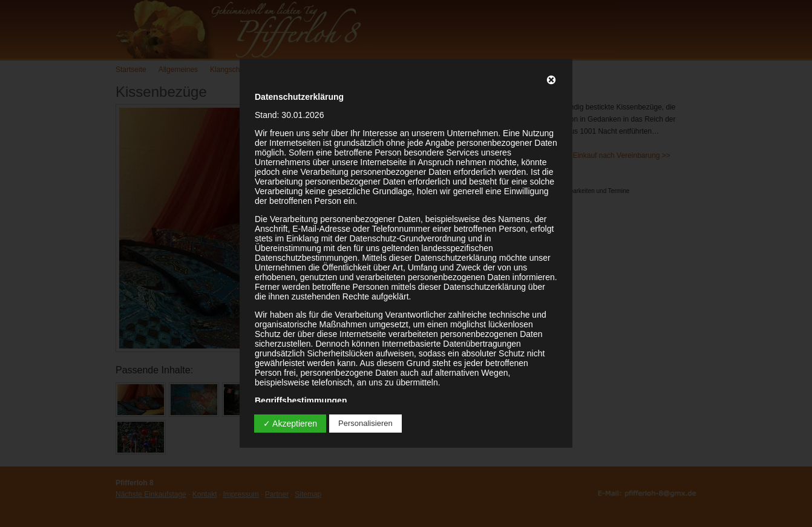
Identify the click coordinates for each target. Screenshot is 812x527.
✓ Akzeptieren (290, 424)
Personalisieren (365, 423)
